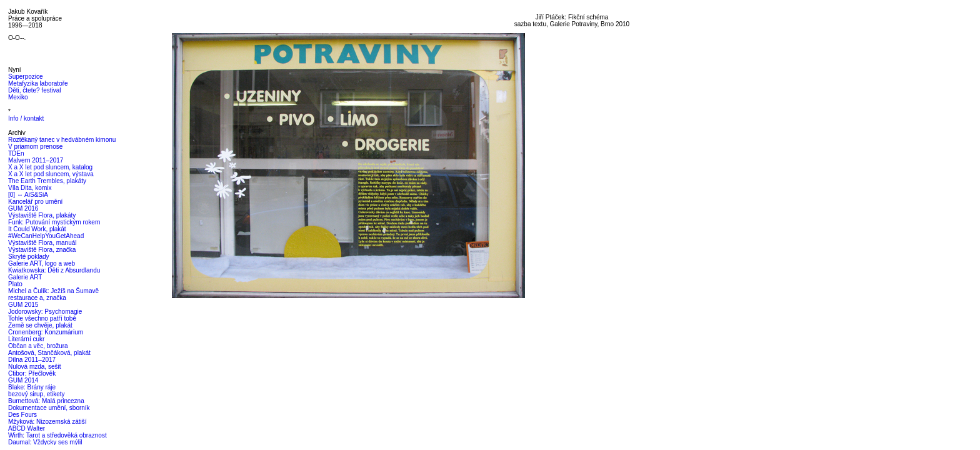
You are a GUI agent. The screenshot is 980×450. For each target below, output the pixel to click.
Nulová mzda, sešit (34, 367)
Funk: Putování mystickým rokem (54, 222)
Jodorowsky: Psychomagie (45, 312)
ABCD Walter (27, 428)
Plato (15, 284)
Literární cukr (26, 339)
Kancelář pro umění (35, 202)
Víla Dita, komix (30, 188)
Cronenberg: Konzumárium (46, 332)
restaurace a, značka (37, 298)
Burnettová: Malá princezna (46, 401)
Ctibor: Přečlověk (32, 373)
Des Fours (22, 415)
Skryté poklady (29, 257)
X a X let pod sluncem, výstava (51, 174)
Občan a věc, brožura (38, 346)
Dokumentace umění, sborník (49, 408)
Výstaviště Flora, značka (42, 250)
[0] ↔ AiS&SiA (28, 195)
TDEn (16, 153)
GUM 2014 (23, 380)
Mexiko (18, 97)
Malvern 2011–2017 (36, 160)
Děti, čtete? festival (34, 90)
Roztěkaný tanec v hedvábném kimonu (62, 140)
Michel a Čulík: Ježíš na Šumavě (53, 291)
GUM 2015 (23, 305)
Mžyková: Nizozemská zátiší (47, 422)
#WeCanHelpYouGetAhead (46, 236)
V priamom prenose (35, 147)
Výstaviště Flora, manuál (42, 243)
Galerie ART (25, 277)
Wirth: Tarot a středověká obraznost (57, 435)
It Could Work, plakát (37, 229)
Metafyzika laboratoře (38, 83)
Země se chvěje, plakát (40, 325)
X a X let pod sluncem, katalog (50, 167)
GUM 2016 (23, 208)
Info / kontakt (26, 118)
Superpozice (26, 77)
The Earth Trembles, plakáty (47, 181)
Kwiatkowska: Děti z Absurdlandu (54, 270)
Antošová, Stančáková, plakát (49, 353)
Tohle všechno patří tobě (42, 318)
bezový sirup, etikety (37, 394)
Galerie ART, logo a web (42, 263)
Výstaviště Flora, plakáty (42, 215)
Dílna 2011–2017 (32, 360)
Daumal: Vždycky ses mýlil (45, 442)
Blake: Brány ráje (32, 387)
